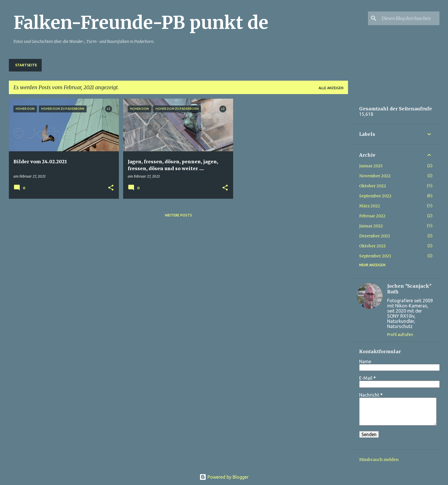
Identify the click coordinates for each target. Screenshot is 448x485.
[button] (111, 188)
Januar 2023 (371, 166)
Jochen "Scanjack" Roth (409, 289)
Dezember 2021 (375, 236)
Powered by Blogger (224, 477)
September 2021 (375, 256)
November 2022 (375, 176)
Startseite (26, 65)
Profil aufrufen (400, 335)
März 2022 (370, 206)
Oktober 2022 (373, 186)
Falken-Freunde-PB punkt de (141, 23)
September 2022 (375, 196)
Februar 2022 (372, 216)
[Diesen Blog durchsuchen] (409, 18)
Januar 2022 (371, 226)
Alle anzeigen (331, 88)
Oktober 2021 (372, 246)
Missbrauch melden (379, 460)
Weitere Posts (178, 215)
